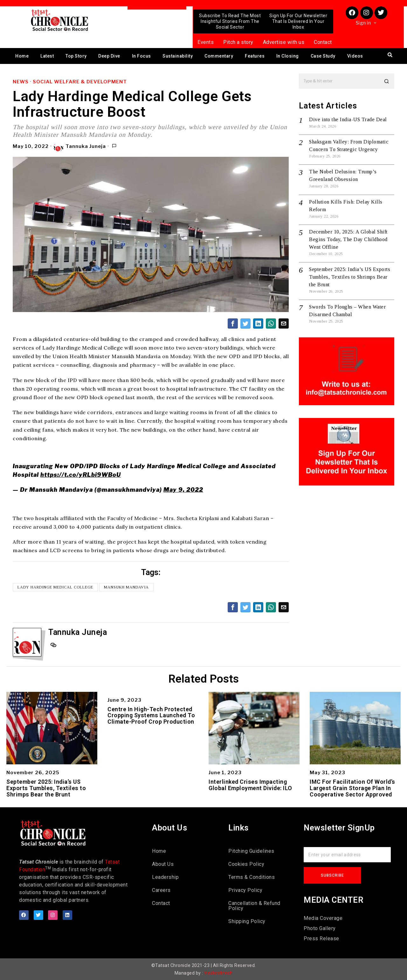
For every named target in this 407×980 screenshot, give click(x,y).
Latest (47, 56)
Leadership (165, 877)
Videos (355, 56)
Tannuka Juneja (80, 147)
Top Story (76, 56)
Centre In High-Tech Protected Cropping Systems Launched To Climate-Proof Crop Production (151, 716)
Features (255, 56)
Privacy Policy (245, 890)
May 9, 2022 (183, 490)
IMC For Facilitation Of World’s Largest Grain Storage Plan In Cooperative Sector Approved (352, 788)
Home (22, 56)
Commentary (219, 56)
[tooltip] (233, 323)
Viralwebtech (218, 973)
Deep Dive (109, 56)
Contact (323, 42)
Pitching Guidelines (251, 851)
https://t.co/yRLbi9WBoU (81, 475)
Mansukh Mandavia (126, 587)
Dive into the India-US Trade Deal (348, 119)
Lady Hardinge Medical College (55, 587)
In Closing (288, 56)
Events (206, 42)
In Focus (141, 56)
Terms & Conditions (252, 877)
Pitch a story (238, 42)
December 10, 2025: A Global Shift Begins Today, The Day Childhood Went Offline (348, 239)
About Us (163, 864)
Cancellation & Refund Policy (254, 906)
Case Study (323, 56)
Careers (161, 890)
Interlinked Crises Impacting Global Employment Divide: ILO (250, 785)
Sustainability (178, 56)
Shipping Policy (247, 921)
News (21, 82)
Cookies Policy (246, 864)
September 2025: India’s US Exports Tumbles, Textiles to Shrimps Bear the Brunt (350, 277)
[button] (387, 81)
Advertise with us (284, 42)
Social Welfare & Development (80, 82)
